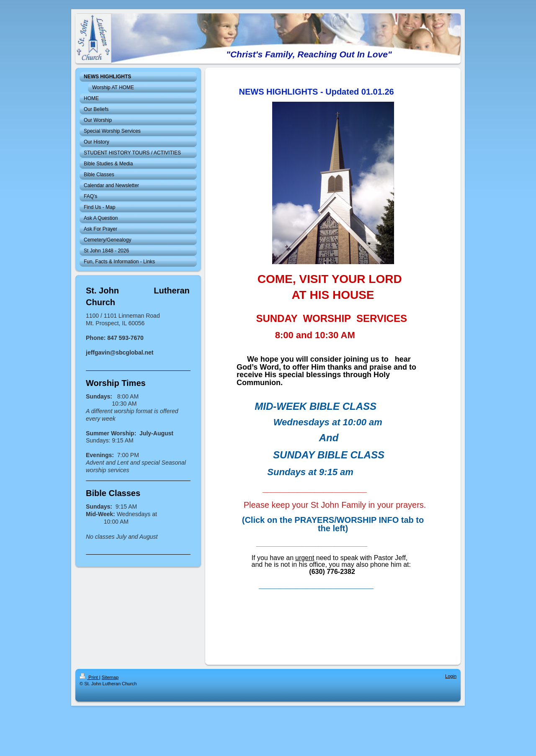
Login (451, 676)
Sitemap (110, 677)
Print (89, 677)
